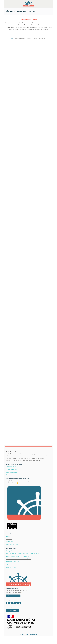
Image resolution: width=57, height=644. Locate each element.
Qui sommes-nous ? (12, 567)
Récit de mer (10, 542)
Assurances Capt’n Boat (13, 562)
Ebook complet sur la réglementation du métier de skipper (23, 554)
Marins (8, 536)
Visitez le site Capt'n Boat (14, 464)
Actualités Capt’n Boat (12, 544)
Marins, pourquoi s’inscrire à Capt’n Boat (18, 556)
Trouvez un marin (11, 467)
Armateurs (9, 539)
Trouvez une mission (12, 469)
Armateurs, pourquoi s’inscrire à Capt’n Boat (19, 559)
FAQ (7, 564)
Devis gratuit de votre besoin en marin (17, 551)
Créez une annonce (11, 472)
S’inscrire (9, 475)
